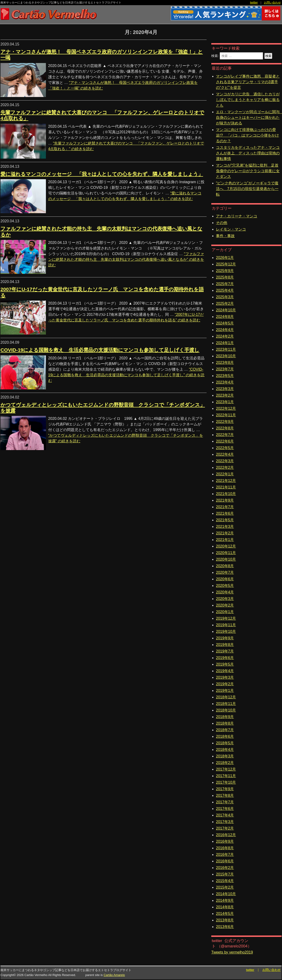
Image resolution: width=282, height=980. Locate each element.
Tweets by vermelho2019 (232, 952)
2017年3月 (225, 822)
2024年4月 (225, 330)
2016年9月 (225, 841)
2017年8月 (225, 796)
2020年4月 (225, 592)
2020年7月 (225, 572)
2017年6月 (225, 809)
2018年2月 (225, 763)
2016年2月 (225, 868)
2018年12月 (226, 697)
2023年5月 (225, 376)
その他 (222, 223)
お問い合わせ (272, 3)
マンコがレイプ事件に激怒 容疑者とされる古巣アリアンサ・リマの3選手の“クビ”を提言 (248, 82)
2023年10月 (226, 356)
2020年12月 (226, 546)
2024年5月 (225, 323)
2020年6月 (225, 579)
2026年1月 (225, 258)
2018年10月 (226, 710)
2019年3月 (225, 677)
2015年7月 (225, 874)
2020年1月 (225, 612)
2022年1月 (225, 474)
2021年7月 (225, 507)
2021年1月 (225, 540)
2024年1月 (225, 343)
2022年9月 (225, 422)
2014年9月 (225, 900)
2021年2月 (225, 533)
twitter (254, 3)
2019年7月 (225, 651)
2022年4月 (225, 454)
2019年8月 (225, 645)
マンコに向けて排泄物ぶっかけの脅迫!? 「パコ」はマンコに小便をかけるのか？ (247, 135)
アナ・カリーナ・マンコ (237, 216)
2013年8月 (225, 920)
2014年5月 (225, 914)
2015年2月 (225, 887)
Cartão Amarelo (114, 975)
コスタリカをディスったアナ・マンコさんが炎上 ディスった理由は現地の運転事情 (248, 153)
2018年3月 (225, 756)
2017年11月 (226, 776)
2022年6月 (225, 441)
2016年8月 (225, 848)
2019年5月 (225, 664)
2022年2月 (225, 468)
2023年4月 (225, 382)
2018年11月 (226, 704)
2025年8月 (225, 277)
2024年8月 (225, 317)
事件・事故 (225, 236)
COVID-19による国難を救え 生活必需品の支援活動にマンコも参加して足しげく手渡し (100, 350)
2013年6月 (225, 927)
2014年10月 (226, 894)
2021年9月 (225, 500)
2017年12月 (226, 769)
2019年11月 (226, 625)
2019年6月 (225, 658)
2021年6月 (225, 513)
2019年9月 (225, 638)
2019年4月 (225, 671)
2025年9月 (225, 271)
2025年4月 (225, 290)
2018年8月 (225, 723)
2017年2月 (225, 828)
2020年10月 (226, 559)
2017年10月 (226, 782)
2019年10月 (226, 632)
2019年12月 (226, 618)
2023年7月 (225, 369)
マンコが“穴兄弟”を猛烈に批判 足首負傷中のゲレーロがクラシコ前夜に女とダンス (248, 171)
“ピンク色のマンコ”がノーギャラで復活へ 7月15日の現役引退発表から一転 (247, 189)
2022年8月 (225, 428)
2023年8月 (225, 363)
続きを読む (126, 259)
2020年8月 (225, 566)
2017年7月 (225, 802)
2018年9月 (225, 717)
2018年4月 (225, 750)
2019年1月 (225, 691)
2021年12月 (226, 481)
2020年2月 (225, 605)
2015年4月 (225, 881)
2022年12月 (226, 408)
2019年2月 (225, 684)
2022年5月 (225, 448)
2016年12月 (226, 835)
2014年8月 (225, 907)
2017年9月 (225, 789)
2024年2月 (225, 336)
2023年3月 (225, 389)
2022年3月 (225, 461)
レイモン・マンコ (231, 229)
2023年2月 (225, 395)
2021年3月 (225, 527)
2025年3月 (225, 297)
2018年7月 (225, 730)
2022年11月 (226, 415)
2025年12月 (226, 264)
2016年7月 (225, 855)
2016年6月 (225, 861)
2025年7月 (225, 284)
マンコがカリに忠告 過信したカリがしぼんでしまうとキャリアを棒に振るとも (248, 100)
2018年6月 (225, 736)
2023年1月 (225, 402)
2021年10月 (226, 494)
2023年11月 (226, 349)
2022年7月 (225, 435)
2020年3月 (225, 599)
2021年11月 (226, 487)
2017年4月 (225, 815)
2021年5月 (225, 520)
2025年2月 (225, 304)
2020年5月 (225, 586)
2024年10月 (226, 310)
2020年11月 (226, 553)
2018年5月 (225, 743)
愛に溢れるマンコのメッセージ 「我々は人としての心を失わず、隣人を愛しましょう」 (102, 174)
